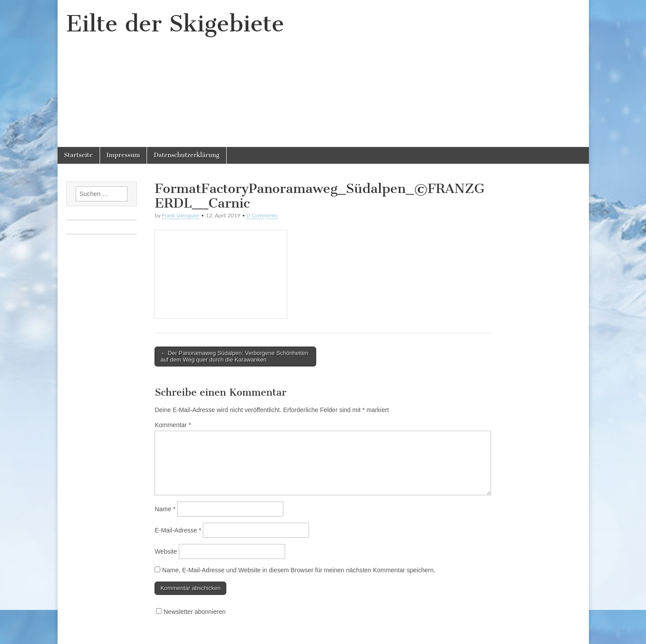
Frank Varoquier (181, 215)
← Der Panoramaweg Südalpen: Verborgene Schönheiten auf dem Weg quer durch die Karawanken (234, 357)
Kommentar (173, 425)
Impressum (124, 155)
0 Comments (262, 215)
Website (166, 551)
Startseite (79, 155)
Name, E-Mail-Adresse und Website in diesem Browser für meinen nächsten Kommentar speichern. (299, 570)
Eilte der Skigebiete (175, 24)
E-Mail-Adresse (178, 530)
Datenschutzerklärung (186, 155)
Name (165, 509)
